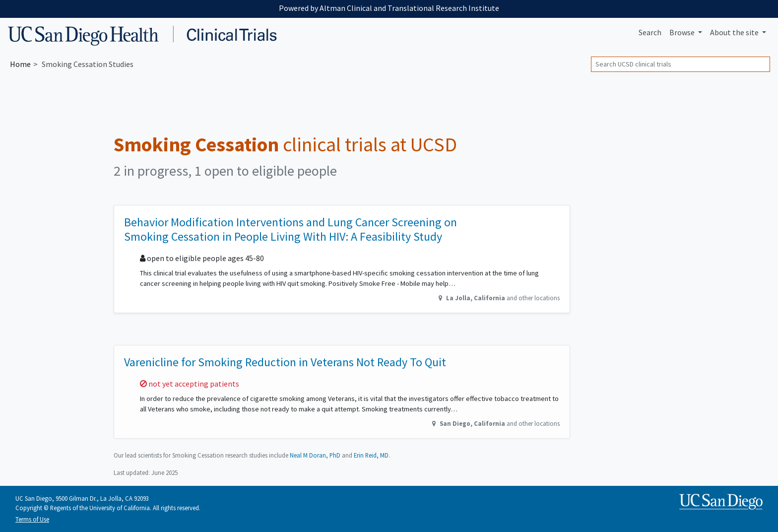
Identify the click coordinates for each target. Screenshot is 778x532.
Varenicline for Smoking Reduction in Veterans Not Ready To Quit (285, 362)
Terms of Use (32, 519)
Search (650, 32)
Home (20, 64)
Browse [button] (683, 32)
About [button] (735, 32)
